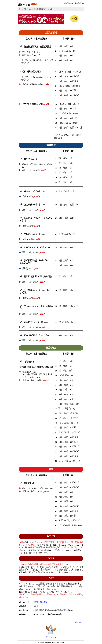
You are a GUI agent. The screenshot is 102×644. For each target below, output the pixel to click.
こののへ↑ (77, 623)
